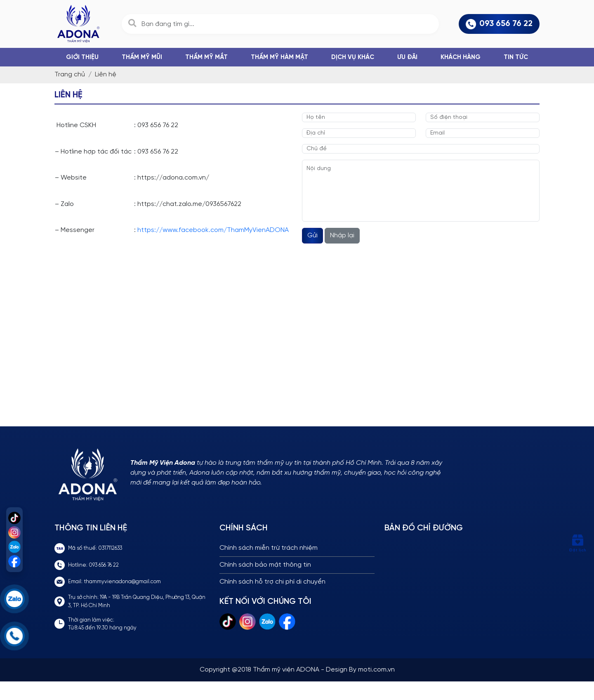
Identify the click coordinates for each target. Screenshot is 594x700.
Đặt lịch (577, 543)
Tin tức (516, 57)
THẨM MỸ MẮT (206, 57)
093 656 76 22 (499, 24)
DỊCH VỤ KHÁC (353, 57)
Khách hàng (461, 57)
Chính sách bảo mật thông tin (265, 565)
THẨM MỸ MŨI (142, 57)
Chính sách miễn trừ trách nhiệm (269, 548)
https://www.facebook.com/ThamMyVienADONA (213, 230)
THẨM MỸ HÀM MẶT (279, 57)
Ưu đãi (407, 57)
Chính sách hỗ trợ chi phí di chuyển (272, 582)
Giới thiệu (82, 57)
